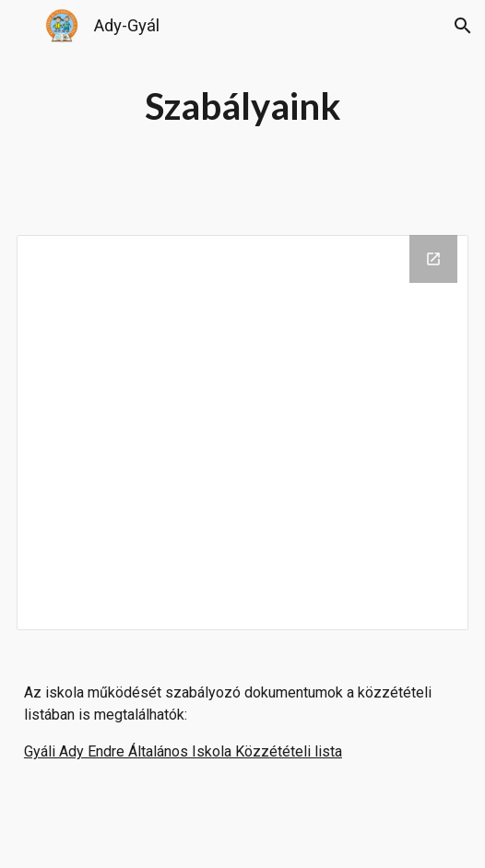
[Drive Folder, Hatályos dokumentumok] (243, 433)
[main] (243, 106)
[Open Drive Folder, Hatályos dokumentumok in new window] (433, 259)
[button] (22, 25)
